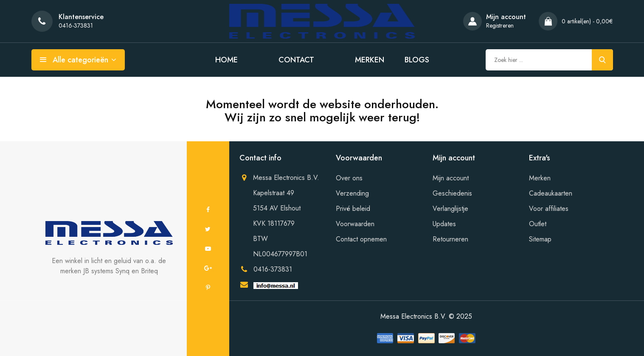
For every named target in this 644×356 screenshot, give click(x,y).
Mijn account (451, 178)
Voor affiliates (549, 209)
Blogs (417, 60)
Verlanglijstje (450, 209)
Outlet (538, 224)
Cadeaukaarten (551, 193)
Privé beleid (353, 209)
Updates (444, 224)
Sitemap (540, 239)
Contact (296, 60)
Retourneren (450, 239)
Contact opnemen (361, 239)
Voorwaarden (355, 224)
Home (226, 60)
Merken (370, 60)
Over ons (349, 178)
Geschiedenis (452, 193)
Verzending (352, 193)
